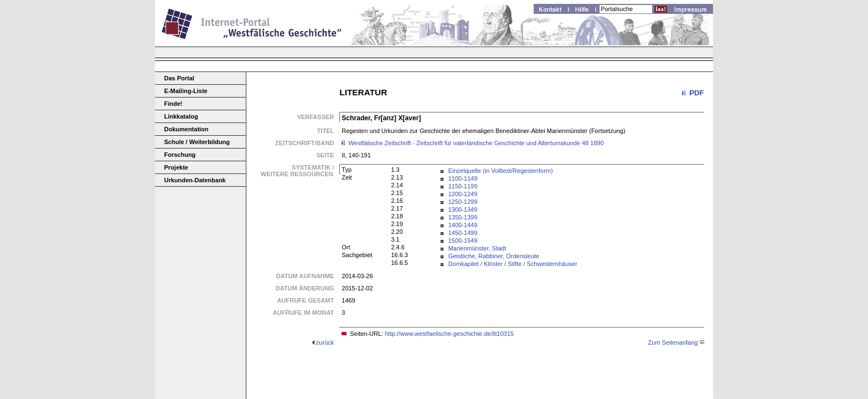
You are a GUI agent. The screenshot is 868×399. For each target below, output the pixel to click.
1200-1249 (463, 194)
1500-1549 (463, 241)
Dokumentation (187, 129)
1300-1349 (463, 209)
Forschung (180, 155)
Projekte (176, 167)
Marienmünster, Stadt (477, 248)
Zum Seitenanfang (673, 342)
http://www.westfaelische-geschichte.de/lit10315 (449, 334)
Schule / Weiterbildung (197, 142)
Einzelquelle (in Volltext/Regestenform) (501, 171)
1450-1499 (463, 233)
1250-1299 (463, 202)
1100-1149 (463, 178)
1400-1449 (463, 225)
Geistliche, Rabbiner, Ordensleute (494, 256)
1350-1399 (463, 217)
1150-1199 (463, 186)
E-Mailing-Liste (186, 91)
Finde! (174, 104)
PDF (696, 93)
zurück (325, 342)
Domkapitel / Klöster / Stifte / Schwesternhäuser (513, 264)
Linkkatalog (181, 116)
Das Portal (179, 78)
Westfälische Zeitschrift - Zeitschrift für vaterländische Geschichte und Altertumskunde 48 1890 (476, 143)
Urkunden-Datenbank (195, 180)
